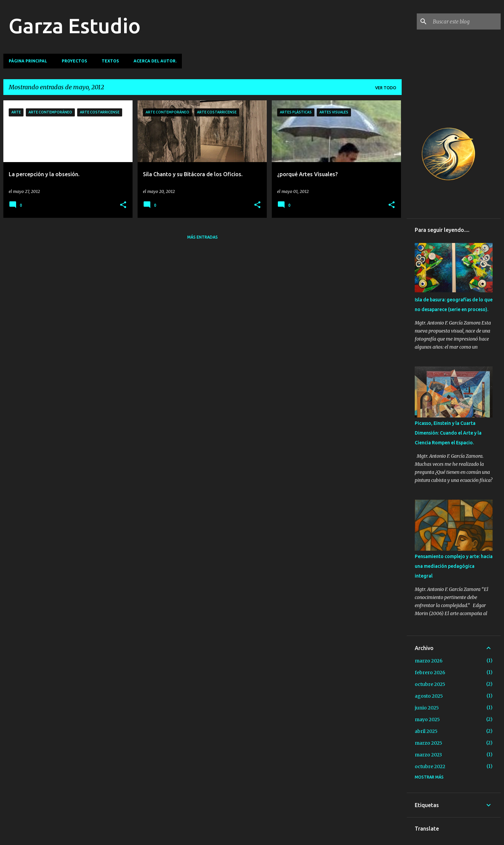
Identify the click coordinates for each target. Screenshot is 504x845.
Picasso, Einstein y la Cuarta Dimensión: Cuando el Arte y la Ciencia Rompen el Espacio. (448, 433)
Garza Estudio (75, 26)
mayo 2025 (427, 719)
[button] (123, 205)
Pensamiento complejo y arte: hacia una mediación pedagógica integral (454, 566)
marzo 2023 (428, 755)
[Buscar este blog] (465, 21)
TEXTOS (110, 61)
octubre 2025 (430, 684)
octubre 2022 (430, 766)
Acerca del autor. (155, 61)
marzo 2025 (429, 743)
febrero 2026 (430, 673)
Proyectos (74, 61)
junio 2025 (427, 708)
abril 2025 (426, 731)
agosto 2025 (429, 696)
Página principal (28, 61)
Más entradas (203, 237)
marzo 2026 (429, 661)
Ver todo (386, 88)
